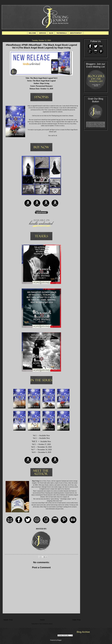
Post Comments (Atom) (46, 624)
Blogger (59, 640)
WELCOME (32, 33)
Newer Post (8, 620)
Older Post (76, 620)
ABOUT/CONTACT (76, 33)
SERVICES (43, 33)
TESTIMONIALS (62, 33)
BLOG (51, 33)
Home (42, 620)
